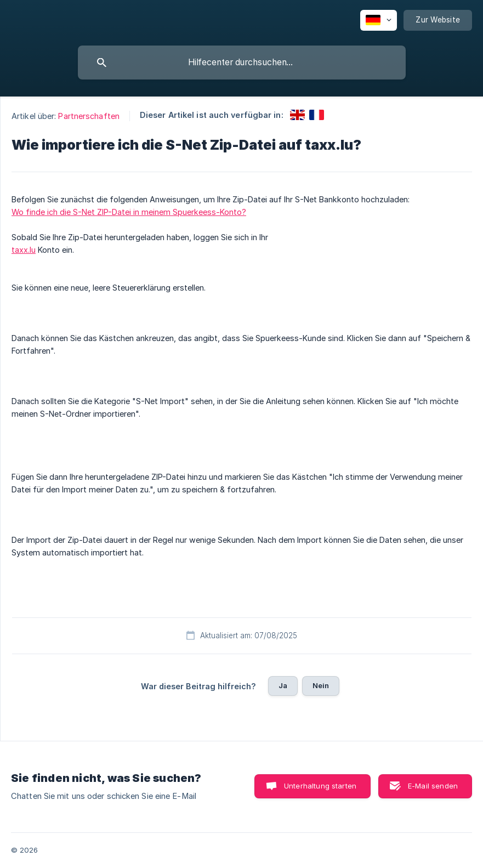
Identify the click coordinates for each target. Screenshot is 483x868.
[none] (379, 20)
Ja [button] (283, 685)
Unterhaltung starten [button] (320, 786)
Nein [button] (321, 685)
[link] (297, 115)
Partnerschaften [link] (89, 116)
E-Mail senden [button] (433, 786)
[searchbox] (242, 63)
